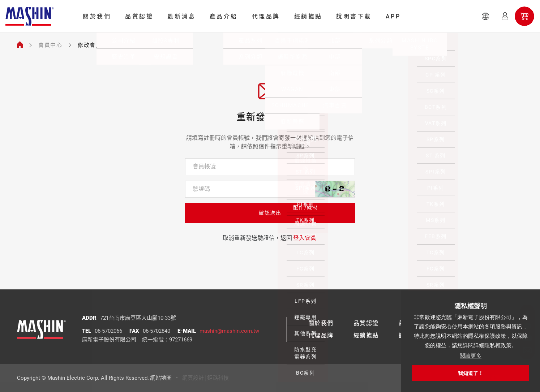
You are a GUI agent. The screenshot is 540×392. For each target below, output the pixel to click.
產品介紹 (224, 16)
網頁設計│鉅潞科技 (205, 378)
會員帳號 (204, 166)
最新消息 (181, 16)
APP (393, 16)
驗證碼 (201, 189)
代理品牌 (266, 16)
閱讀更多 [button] (471, 356)
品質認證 (139, 16)
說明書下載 (354, 16)
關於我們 (97, 16)
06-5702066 (108, 331)
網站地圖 (161, 378)
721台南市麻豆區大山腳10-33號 (138, 318)
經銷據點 (308, 16)
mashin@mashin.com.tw (229, 331)
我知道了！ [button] (471, 373)
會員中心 (50, 45)
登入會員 (305, 238)
